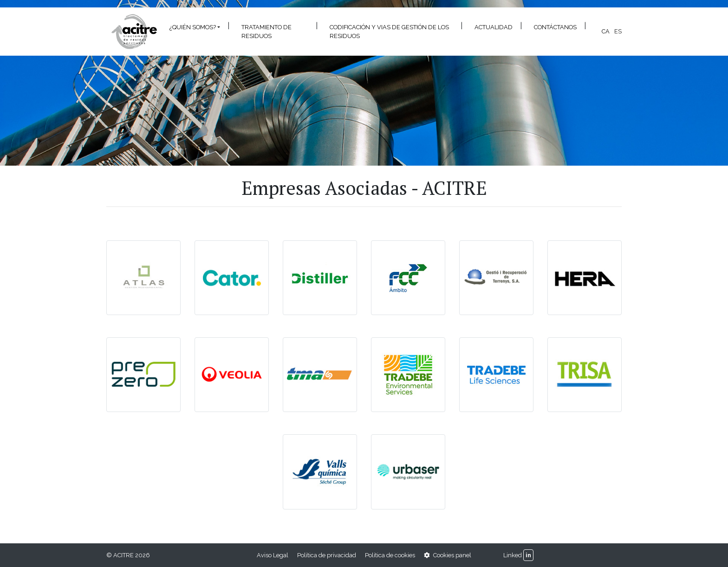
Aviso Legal (273, 555)
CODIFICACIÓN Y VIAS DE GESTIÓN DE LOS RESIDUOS (389, 32)
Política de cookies (390, 555)
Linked (513, 555)
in (528, 555)
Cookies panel (448, 555)
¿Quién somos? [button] (193, 27)
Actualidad (494, 27)
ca (606, 31)
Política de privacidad (327, 555)
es (618, 31)
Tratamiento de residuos (266, 32)
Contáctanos (555, 27)
